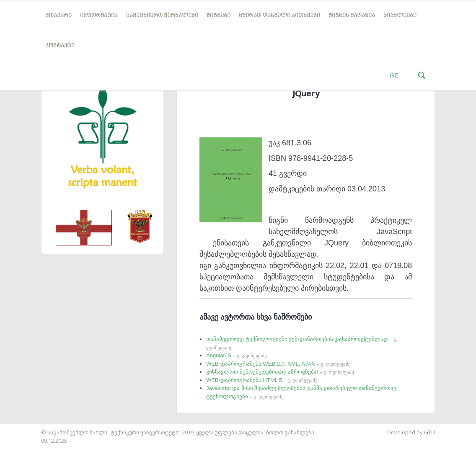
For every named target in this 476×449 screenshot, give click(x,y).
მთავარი (58, 16)
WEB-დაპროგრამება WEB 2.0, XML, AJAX (278, 364)
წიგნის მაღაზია (352, 16)
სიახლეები (400, 16)
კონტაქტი (60, 46)
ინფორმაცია (99, 16)
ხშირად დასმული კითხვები (279, 16)
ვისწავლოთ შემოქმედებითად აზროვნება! (280, 372)
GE (394, 75)
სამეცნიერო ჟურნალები (162, 16)
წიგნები (219, 16)
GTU (429, 432)
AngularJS (237, 355)
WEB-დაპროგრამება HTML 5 (262, 380)
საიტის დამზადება (25, 428)
